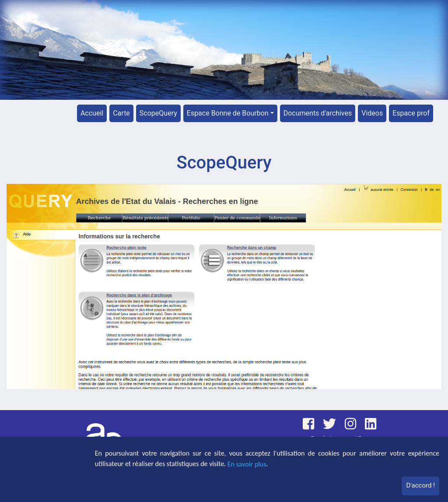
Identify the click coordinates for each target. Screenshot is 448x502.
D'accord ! (420, 485)
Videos (372, 113)
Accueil (92, 113)
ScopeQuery (158, 113)
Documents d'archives (318, 113)
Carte (121, 113)
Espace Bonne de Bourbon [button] (228, 113)
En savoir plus (247, 464)
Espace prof (411, 113)
